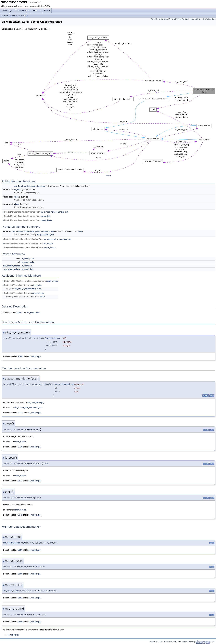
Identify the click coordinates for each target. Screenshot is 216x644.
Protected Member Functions (179, 19)
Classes (36, 11)
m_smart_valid (28, 262)
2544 (19, 313)
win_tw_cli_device (19, 15)
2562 (20, 598)
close (17, 204)
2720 (20, 447)
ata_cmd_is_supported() (25, 289)
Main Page (8, 11)
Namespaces (22, 11)
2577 (20, 481)
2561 (20, 550)
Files (47, 11)
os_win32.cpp (33, 313)
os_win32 (5, 15)
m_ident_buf (27, 266)
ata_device (45, 216)
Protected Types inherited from (22, 285)
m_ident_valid (28, 259)
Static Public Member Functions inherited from (30, 281)
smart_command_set (44, 231)
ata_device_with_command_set (54, 212)
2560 (20, 574)
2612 (20, 515)
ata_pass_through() (45, 234)
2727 (20, 413)
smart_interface (38, 186)
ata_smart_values (12, 269)
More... (40, 289)
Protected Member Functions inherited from (37, 239)
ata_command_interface (23, 231)
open (16, 197)
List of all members (209, 19)
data (80, 231)
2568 (20, 356)
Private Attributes (196, 19)
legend (108, 175)
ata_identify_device (11, 266)
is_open (18, 190)
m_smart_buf (27, 269)
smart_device (46, 220)
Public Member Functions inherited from (35, 212)
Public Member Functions (160, 19)
